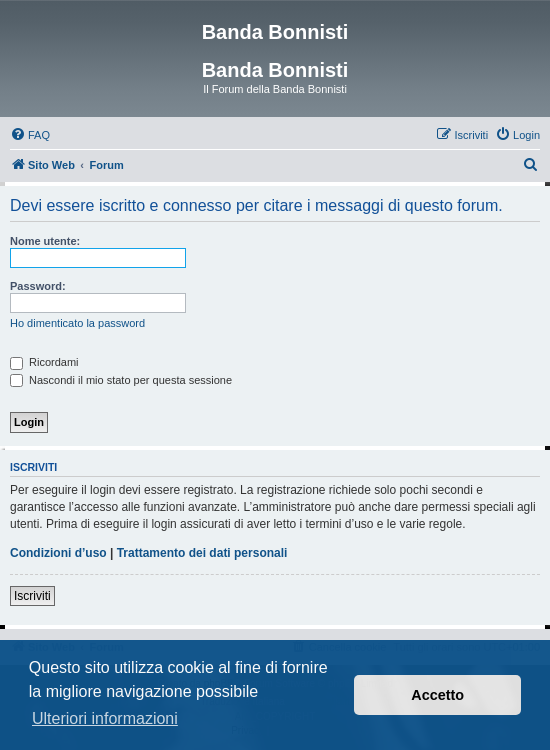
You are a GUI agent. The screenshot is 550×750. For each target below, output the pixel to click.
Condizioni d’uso (58, 553)
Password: (38, 286)
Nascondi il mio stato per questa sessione (121, 380)
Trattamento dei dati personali (202, 553)
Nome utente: (45, 241)
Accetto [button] (437, 695)
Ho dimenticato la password (77, 323)
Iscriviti (32, 596)
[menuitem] (30, 135)
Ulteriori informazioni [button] (105, 718)
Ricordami (44, 362)
